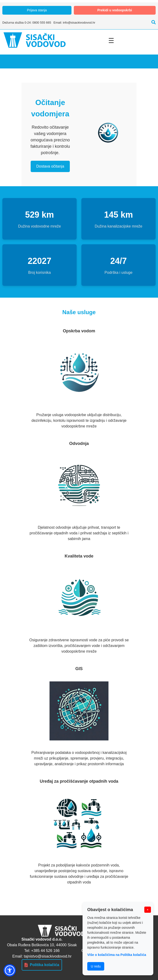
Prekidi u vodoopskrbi (115, 10)
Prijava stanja (37, 10)
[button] (10, 970)
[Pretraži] (152, 23)
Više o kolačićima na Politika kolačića (117, 955)
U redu (96, 966)
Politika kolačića (42, 965)
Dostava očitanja (50, 166)
